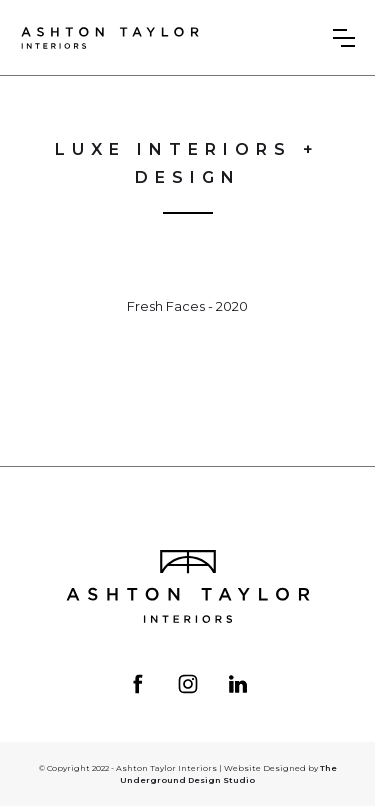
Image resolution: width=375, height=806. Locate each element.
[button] (344, 38)
